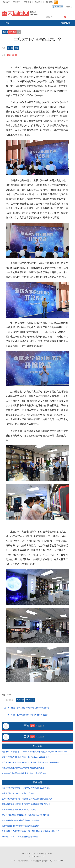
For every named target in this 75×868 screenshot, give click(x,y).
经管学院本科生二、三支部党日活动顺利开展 (20, 837)
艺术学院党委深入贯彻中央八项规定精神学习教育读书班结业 (26, 804)
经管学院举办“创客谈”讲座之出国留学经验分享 (20, 820)
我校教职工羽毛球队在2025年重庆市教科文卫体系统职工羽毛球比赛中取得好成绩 (35, 752)
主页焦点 (17, 2)
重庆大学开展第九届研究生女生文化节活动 (19, 810)
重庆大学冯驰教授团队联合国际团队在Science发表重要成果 (26, 757)
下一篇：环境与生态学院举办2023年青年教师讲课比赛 (26, 715)
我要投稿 (62, 7)
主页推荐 (28, 2)
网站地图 (38, 2)
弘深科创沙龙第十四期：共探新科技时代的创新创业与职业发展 (27, 799)
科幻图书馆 (30, 700)
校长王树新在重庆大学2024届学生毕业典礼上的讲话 (23, 768)
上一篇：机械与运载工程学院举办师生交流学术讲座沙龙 (26, 708)
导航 (7, 23)
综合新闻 (12, 32)
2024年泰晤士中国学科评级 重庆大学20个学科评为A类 (24, 773)
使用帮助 (49, 2)
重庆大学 (6, 2)
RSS (56, 2)
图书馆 (10, 48)
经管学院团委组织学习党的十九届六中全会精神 (21, 826)
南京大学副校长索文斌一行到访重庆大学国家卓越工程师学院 (26, 788)
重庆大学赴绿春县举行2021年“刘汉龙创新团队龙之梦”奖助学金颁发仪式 (31, 831)
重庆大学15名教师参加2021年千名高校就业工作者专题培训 (26, 815)
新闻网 (5, 32)
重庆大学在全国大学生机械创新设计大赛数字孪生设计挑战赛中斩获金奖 (31, 763)
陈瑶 (16, 48)
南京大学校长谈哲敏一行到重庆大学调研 (18, 793)
